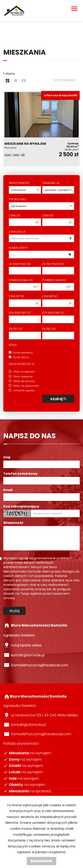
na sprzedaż (30, 791)
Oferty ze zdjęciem (22, 372)
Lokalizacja (17, 232)
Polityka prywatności (21, 744)
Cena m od (16, 296)
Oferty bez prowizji (22, 381)
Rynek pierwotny (21, 353)
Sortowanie (65, 80)
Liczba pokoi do (53, 264)
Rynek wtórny (19, 357)
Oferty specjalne (21, 376)
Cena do (48, 215)
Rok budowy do (53, 313)
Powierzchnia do (54, 280)
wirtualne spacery (22, 390)
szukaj (58, 399)
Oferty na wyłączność (24, 386)
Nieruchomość (19, 183)
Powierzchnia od (21, 280)
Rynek (13, 345)
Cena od (15, 215)
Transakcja (51, 183)
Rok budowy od (20, 313)
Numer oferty (18, 248)
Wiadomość (13, 523)
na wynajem (30, 753)
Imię (7, 457)
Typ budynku (18, 199)
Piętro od (16, 329)
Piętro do (49, 329)
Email (8, 490)
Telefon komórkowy (20, 474)
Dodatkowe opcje (22, 364)
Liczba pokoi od (20, 264)
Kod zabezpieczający (21, 506)
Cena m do (50, 296)
